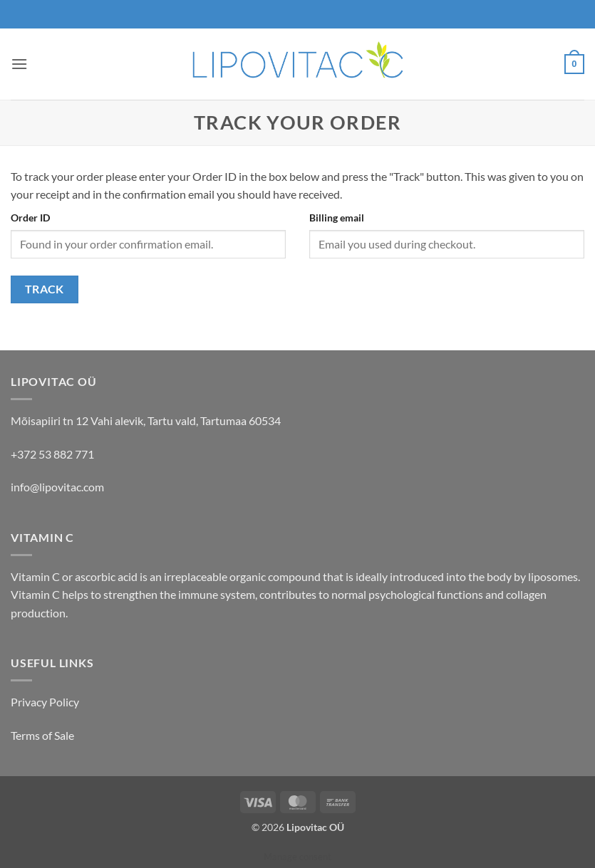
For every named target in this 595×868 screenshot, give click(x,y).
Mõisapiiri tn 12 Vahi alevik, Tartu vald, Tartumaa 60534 (146, 420)
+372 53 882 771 (52, 454)
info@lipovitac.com (57, 487)
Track (45, 289)
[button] (19, 64)
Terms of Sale (42, 735)
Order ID (30, 218)
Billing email (337, 218)
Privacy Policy (45, 702)
